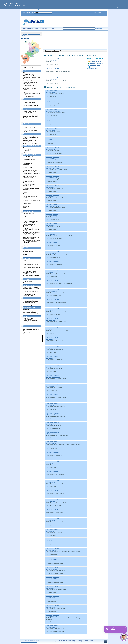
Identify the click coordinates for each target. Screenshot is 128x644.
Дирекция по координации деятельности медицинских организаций (30, 161)
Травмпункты (26, 206)
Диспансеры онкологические (30, 170)
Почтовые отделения (95, 65)
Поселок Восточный (54, 168)
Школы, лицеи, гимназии (29, 277)
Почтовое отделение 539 (52, 462)
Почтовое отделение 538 (52, 452)
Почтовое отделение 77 (52, 78)
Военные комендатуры (29, 311)
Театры (25, 254)
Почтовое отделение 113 (52, 91)
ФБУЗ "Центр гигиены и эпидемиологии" (29, 208)
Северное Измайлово (54, 111)
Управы (25, 152)
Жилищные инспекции (29, 85)
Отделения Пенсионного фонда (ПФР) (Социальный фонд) (31, 222)
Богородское (52, 159)
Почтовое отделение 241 (52, 223)
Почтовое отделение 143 (52, 148)
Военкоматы (26, 310)
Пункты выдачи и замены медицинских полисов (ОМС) (30, 194)
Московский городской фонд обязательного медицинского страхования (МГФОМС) (30, 180)
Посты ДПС (26, 142)
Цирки (25, 256)
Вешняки (51, 311)
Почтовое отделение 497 (52, 404)
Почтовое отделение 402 (52, 366)
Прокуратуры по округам (29, 127)
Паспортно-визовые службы (31, 109)
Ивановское (52, 434)
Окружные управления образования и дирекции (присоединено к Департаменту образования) (32, 269)
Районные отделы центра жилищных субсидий (29, 225)
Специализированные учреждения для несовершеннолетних (32, 233)
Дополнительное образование (30, 264)
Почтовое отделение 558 (52, 490)
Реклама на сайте (88, 641)
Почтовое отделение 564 (52, 500)
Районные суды (27, 129)
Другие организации (29, 326)
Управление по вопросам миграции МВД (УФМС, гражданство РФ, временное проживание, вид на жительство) (32, 116)
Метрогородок (52, 149)
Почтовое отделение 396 (52, 318)
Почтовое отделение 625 (52, 577)
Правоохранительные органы (31, 134)
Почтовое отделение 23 (52, 214)
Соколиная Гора (53, 102)
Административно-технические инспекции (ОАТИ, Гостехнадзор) (31, 288)
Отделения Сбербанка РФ (97, 63)
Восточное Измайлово (54, 61)
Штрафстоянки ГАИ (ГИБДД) (30, 143)
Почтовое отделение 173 (52, 166)
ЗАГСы (25, 323)
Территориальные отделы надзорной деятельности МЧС (30, 313)
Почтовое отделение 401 (52, 356)
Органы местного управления (31, 146)
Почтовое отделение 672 (52, 596)
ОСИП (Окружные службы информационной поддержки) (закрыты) (30, 272)
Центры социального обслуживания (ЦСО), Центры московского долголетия (32, 241)
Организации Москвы (52, 51)
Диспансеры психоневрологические (32, 173)
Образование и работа (29, 258)
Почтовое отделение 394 (52, 299)
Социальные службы (29, 211)
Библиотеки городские (29, 250)
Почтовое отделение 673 (52, 605)
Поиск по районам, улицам (31, 29)
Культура (26, 248)
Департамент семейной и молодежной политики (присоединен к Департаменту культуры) (30, 320)
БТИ (24, 73)
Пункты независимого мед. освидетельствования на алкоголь (31, 200)
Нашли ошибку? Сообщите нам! (97, 12)
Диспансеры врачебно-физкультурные (29, 164)
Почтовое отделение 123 (52, 119)
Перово (51, 121)
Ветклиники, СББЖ (28, 281)
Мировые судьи (27, 126)
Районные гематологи (28, 202)
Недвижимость (27, 298)
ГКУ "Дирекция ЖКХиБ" (29, 76)
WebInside (34, 642)
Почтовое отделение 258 (52, 233)
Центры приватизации (29, 96)
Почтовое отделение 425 (52, 375)
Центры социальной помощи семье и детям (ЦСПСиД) (32, 244)
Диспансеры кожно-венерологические (28, 167)
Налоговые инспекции (95, 61)
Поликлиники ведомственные (30, 183)
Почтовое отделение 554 (52, 68)
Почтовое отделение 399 (52, 347)
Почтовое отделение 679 (52, 615)
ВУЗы (25, 260)
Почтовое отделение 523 (52, 413)
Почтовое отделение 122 (52, 110)
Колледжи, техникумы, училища (31, 266)
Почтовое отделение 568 (52, 509)
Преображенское (53, 216)
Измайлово (52, 244)
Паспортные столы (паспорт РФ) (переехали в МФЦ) (31, 112)
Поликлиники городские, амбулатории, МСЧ (29, 185)
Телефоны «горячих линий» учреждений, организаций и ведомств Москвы (31, 34)
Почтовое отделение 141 (52, 138)
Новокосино (52, 598)
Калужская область (42, 10)
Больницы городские (28, 157)
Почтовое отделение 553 (52, 471)
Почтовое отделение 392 (52, 290)
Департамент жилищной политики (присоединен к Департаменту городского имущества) (31, 80)
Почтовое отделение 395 (52, 309)
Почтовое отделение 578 (52, 519)
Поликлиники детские (28, 187)
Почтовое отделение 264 (52, 242)
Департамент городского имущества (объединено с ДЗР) (31, 301)
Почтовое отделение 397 (52, 328)
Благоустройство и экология (31, 285)
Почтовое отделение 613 (52, 549)
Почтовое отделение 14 (52, 129)
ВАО (47, 61)
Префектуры (26, 150)
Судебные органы (28, 124)
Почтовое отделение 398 (52, 337)
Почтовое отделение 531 (52, 432)
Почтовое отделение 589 (52, 530)
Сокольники (52, 92)
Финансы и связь (28, 99)
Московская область (32, 10)
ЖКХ (24, 71)
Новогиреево (52, 301)
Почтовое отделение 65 (52, 586)
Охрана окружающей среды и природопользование (30, 295)
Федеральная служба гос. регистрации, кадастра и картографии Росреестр (29, 304)
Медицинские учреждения (30, 154)
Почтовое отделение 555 (52, 481)
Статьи (52, 29)
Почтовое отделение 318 (52, 261)
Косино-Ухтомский (53, 560)
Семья (25, 316)
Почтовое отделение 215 (52, 204)
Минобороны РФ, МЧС (29, 307)
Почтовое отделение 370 (52, 280)
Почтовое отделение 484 (52, 394)
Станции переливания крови (30, 205)
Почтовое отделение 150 (52, 157)
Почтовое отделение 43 (52, 385)
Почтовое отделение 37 (52, 271)
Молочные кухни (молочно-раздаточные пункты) (30, 177)
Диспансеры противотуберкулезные (32, 172)
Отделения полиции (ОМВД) (30, 140)
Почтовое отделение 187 (52, 176)
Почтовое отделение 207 (52, 195)
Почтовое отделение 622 (52, 568)
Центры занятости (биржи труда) (31, 275)
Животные (26, 279)
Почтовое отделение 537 (52, 442)
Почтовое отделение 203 (52, 59)
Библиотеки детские (28, 251)
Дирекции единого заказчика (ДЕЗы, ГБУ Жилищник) (30, 83)
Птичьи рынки (27, 283)
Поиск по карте (44, 29)
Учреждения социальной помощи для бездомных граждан (31, 238)
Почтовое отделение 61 (52, 539)
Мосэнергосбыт (27, 87)
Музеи (25, 253)
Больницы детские (28, 158)
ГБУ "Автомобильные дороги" (30, 290)
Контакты (80, 641)
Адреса (60, 641)
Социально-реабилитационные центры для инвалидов (31, 227)
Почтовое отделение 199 (52, 185)
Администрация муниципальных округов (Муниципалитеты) (31, 148)
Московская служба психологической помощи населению (29, 219)
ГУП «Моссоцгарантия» (29, 213)
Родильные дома (27, 203)
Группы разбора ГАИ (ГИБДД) (30, 136)
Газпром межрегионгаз (29, 74)
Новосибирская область (54, 10)
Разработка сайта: (26, 642)
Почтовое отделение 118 (52, 100)
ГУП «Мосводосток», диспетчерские (32, 77)
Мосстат (25, 328)
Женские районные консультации (31, 175)
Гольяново (51, 187)
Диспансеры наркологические (30, 169)
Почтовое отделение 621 (52, 558)
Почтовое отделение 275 (52, 252)
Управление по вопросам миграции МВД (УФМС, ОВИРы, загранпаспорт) (32, 120)
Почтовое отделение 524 (52, 423)
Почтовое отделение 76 (52, 626)
